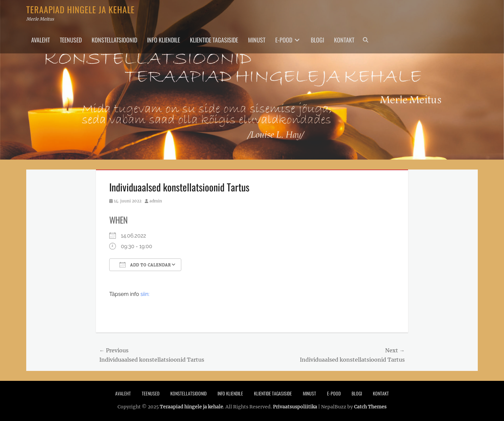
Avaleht (41, 40)
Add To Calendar (145, 265)
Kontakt (344, 40)
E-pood (284, 40)
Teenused (71, 40)
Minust (257, 40)
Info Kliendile (164, 40)
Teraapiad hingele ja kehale (81, 9)
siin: (145, 294)
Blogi (317, 40)
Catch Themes (370, 407)
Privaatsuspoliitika (295, 407)
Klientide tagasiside (214, 40)
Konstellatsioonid (114, 40)
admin (156, 201)
